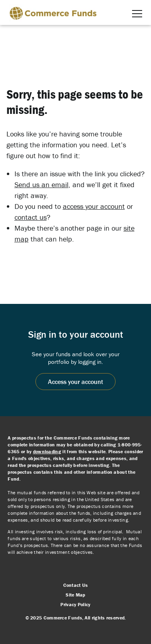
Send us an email (41, 185)
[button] (137, 14)
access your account (94, 206)
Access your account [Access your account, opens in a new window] (75, 382)
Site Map (75, 595)
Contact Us (76, 585)
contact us (31, 217)
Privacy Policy (75, 604)
